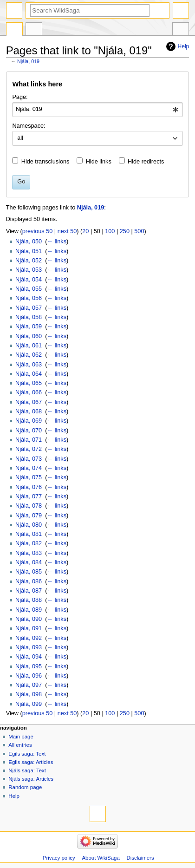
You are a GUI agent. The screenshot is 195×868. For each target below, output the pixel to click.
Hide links (99, 162)
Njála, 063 (29, 365)
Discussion (34, 30)
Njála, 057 (29, 308)
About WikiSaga (101, 858)
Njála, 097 (29, 685)
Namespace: (29, 126)
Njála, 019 (28, 61)
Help (184, 46)
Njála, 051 (29, 251)
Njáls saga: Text (27, 770)
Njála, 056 (29, 298)
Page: (20, 97)
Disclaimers (140, 858)
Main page (21, 737)
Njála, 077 (29, 496)
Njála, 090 (29, 619)
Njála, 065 (29, 383)
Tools (181, 30)
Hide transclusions (45, 162)
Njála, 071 (29, 440)
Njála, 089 (29, 610)
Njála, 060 (29, 336)
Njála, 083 (29, 553)
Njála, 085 (29, 572)
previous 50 (38, 231)
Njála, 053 (29, 270)
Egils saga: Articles (31, 762)
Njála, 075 (29, 477)
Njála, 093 (29, 647)
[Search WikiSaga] (90, 10)
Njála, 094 (29, 657)
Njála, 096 (29, 676)
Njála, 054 (29, 280)
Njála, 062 (29, 355)
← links (57, 241)
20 (85, 231)
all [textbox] (20, 138)
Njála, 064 (29, 374)
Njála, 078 (29, 506)
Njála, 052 (29, 261)
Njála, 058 (29, 317)
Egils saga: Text (27, 754)
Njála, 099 (29, 704)
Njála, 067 (29, 402)
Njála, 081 (29, 534)
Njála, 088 (29, 600)
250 (125, 231)
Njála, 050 (29, 241)
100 (110, 231)
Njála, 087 (29, 591)
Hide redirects (146, 162)
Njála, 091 (29, 628)
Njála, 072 (29, 449)
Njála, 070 (29, 431)
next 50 (67, 231)
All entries (20, 745)
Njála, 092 (29, 638)
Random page (25, 787)
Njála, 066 (29, 392)
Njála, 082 (29, 543)
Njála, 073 (29, 459)
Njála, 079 (29, 516)
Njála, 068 (29, 411)
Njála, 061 (29, 346)
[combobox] (97, 110)
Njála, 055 (29, 289)
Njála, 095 (29, 666)
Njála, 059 (29, 326)
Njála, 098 (29, 694)
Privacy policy (59, 858)
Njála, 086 (29, 581)
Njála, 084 (29, 562)
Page (14, 30)
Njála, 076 (29, 487)
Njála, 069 (29, 421)
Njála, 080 (29, 525)
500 (139, 231)
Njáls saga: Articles (31, 779)
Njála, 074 (29, 468)
